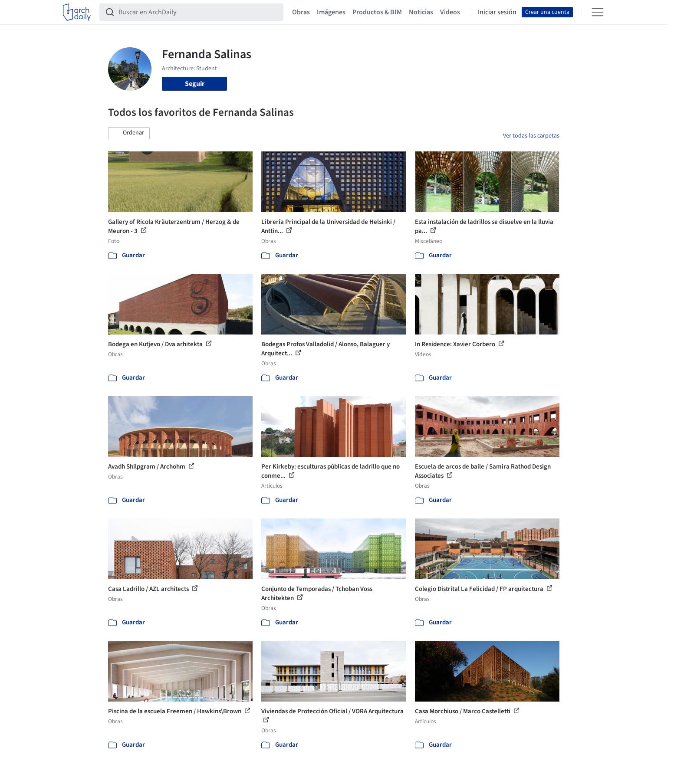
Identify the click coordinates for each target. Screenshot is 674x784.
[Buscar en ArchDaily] (198, 12)
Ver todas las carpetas (531, 136)
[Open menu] (598, 12)
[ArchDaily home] (77, 12)
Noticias (421, 12)
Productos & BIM (377, 12)
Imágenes (331, 12)
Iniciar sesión (497, 12)
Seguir (195, 84)
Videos (450, 12)
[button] (129, 133)
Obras (301, 12)
